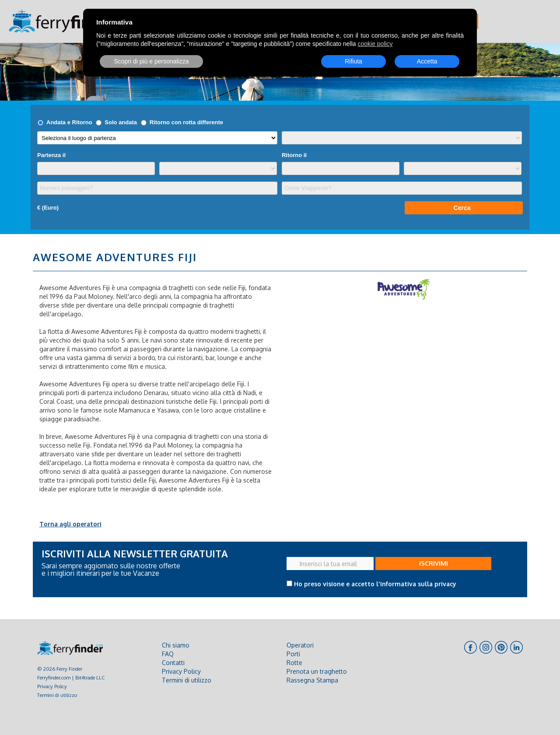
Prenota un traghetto (317, 671)
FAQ (168, 654)
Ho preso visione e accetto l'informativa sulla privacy (375, 584)
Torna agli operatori (70, 524)
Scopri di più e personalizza (151, 61)
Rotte (294, 663)
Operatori (300, 645)
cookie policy (375, 44)
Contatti (173, 663)
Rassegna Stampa (312, 680)
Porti (293, 654)
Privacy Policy (52, 686)
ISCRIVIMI (434, 563)
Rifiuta (353, 61)
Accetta (427, 61)
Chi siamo (176, 645)
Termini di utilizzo (57, 695)
